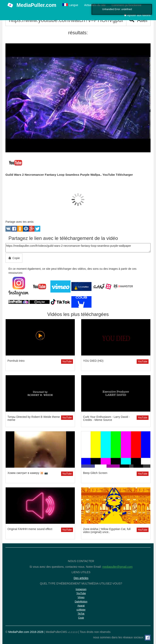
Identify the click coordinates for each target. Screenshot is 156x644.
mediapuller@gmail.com (117, 567)
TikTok (81, 614)
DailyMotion (81, 602)
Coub (81, 618)
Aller (138, 20)
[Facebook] (148, 638)
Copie (14, 258)
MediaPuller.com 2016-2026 (26, 632)
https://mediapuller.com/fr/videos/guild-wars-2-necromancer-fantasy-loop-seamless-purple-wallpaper (78, 248)
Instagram (81, 589)
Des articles (81, 578)
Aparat (81, 606)
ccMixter (81, 610)
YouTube (67, 362)
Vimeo (81, 597)
